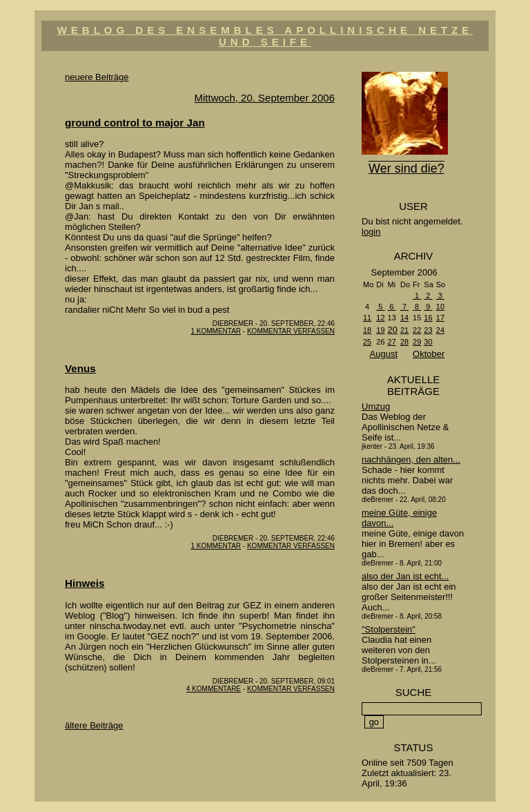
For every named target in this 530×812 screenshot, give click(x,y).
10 (440, 307)
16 (428, 318)
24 (440, 330)
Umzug (376, 406)
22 (417, 330)
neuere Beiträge (97, 77)
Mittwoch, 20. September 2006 (265, 98)
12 (380, 318)
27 (392, 342)
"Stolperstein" (389, 629)
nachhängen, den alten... (411, 460)
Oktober (429, 354)
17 (440, 318)
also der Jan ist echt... (405, 576)
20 (393, 330)
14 (404, 318)
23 (428, 330)
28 (404, 342)
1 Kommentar (216, 331)
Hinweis (85, 583)
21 (404, 330)
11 (367, 318)
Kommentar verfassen (291, 331)
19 (380, 330)
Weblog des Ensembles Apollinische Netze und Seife (265, 36)
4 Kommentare (214, 689)
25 (367, 342)
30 (428, 342)
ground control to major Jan (135, 123)
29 (417, 342)
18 (367, 330)
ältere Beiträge (94, 725)
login (371, 232)
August (384, 354)
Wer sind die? (406, 168)
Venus (80, 368)
